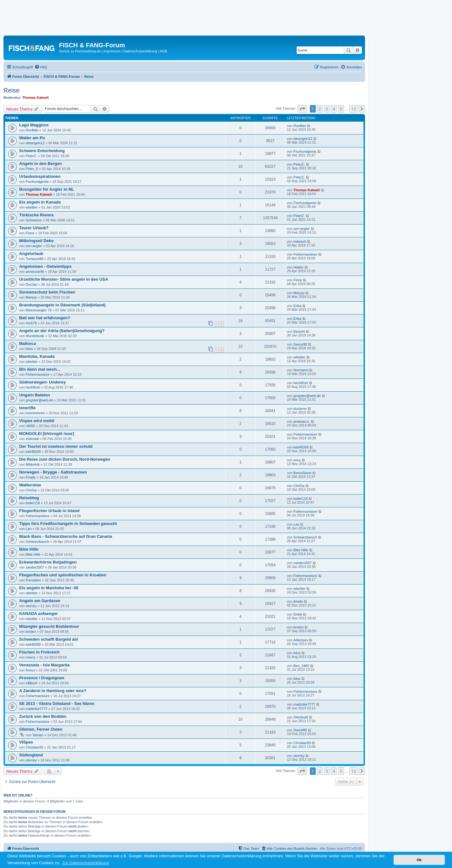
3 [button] (327, 109)
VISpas (26, 742)
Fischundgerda (305, 151)
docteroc (300, 409)
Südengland (31, 755)
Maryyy (31, 297)
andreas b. (302, 421)
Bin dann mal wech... (40, 369)
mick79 (31, 323)
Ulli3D (30, 426)
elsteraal (32, 439)
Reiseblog (29, 498)
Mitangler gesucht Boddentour (49, 626)
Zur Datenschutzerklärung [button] (86, 863)
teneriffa (27, 408)
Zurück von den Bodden (43, 716)
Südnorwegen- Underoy (43, 382)
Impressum (112, 51)
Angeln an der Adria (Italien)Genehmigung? (62, 331)
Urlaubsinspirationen (40, 176)
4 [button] (334, 109)
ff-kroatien (33, 580)
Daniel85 (300, 730)
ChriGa (31, 490)
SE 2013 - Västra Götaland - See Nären (57, 704)
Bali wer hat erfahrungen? (45, 318)
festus (30, 670)
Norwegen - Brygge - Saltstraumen (53, 472)
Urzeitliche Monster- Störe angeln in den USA (64, 279)
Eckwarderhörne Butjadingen (48, 562)
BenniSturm (302, 473)
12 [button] (354, 109)
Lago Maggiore (34, 125)
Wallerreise (30, 485)
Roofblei (32, 130)
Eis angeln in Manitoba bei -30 (49, 588)
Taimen (38, 735)
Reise (11, 90)
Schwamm (34, 220)
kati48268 (33, 452)
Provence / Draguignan (42, 678)
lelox (29, 349)
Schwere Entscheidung (42, 151)
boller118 (33, 503)
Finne (30, 233)
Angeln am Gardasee (40, 601)
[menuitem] (41, 67)
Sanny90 (300, 344)
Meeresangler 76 (39, 310)
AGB (163, 51)
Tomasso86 (35, 259)
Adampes (301, 640)
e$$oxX (32, 683)
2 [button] (320, 109)
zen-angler (302, 229)
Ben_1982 (301, 666)
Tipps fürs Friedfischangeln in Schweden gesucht (68, 524)
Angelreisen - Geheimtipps (45, 266)
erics (297, 460)
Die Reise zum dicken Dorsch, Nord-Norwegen (65, 459)
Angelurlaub (31, 254)
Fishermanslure (305, 254)
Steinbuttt (301, 717)
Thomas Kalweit (36, 98)
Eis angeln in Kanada (40, 202)
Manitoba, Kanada (37, 356)
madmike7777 (37, 709)
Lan (29, 529)
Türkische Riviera (36, 215)
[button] (302, 109)
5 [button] (341, 109)
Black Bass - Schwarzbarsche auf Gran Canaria (66, 536)
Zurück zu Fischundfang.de (80, 51)
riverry (31, 657)
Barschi (299, 331)
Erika (297, 306)
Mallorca (28, 344)
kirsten (31, 632)
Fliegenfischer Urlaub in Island (49, 511)
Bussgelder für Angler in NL (47, 189)
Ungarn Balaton (35, 395)
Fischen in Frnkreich (39, 652)
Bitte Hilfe (29, 549)
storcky (31, 606)
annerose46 (35, 272)
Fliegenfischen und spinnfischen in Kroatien (63, 575)
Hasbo (299, 267)
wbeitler (32, 207)
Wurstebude (35, 336)
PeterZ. (31, 156)
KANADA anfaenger (38, 614)
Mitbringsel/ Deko (36, 241)
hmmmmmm (35, 413)
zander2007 (35, 567)
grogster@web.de (39, 400)
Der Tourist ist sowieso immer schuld (56, 446)
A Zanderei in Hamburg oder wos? (53, 691)
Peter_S (32, 169)
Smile (298, 614)
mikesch (300, 241)
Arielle (298, 601)
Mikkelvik (33, 464)
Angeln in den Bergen (40, 164)
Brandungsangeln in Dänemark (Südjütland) (62, 305)
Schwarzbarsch (38, 542)
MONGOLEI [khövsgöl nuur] (47, 434)
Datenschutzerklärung (140, 51)
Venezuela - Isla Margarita (44, 665)
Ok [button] (419, 860)
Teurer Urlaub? (34, 228)
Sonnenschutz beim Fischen (47, 292)
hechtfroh (33, 387)
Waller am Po (32, 138)
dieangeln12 (35, 143)
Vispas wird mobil (37, 421)
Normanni (301, 370)
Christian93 (35, 747)
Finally (31, 477)
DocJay (32, 284)
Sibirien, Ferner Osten (41, 729)
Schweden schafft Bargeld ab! (49, 639)
